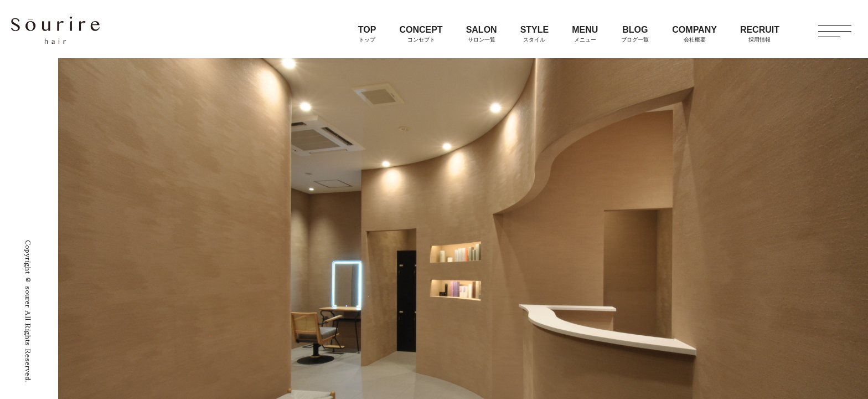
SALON (482, 34)
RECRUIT (760, 34)
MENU (585, 34)
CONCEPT (421, 34)
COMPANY (694, 34)
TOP (367, 34)
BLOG (635, 34)
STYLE (535, 34)
